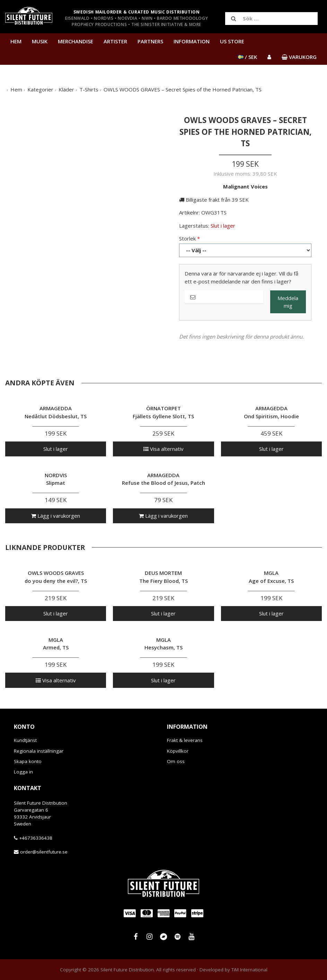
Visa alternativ (163, 449)
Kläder (66, 89)
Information (192, 41)
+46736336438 (36, 838)
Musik (40, 41)
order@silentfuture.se (44, 852)
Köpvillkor (178, 751)
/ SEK (248, 57)
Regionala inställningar (39, 751)
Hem (16, 41)
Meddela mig (288, 302)
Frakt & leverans (185, 740)
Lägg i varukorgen (56, 516)
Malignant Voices (245, 186)
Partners (150, 41)
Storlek (187, 238)
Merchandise (76, 41)
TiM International (249, 970)
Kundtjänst (25, 740)
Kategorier (40, 89)
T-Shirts (89, 89)
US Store (232, 41)
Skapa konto (28, 761)
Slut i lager (56, 449)
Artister (115, 41)
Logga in (23, 772)
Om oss (176, 761)
